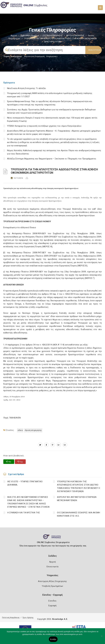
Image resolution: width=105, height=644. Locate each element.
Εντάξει (53, 639)
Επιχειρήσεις (52, 56)
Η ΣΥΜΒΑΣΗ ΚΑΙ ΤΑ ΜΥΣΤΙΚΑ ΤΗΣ (24, 513)
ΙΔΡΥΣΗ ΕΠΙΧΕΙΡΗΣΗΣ (75, 36)
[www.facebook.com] (46, 445)
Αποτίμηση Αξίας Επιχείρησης (52, 581)
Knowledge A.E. (60, 619)
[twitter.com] (40, 445)
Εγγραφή (52, 606)
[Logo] (53, 538)
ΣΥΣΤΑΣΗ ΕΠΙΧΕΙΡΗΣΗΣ (53, 36)
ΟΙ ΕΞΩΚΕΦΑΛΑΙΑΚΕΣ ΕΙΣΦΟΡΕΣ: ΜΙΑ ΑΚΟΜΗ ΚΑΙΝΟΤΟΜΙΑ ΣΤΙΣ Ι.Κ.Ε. (79, 514)
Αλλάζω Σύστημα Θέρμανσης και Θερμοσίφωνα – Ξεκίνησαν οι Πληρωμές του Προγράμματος (52, 159)
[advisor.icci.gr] (65, 445)
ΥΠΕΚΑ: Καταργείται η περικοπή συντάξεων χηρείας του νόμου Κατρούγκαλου (44, 126)
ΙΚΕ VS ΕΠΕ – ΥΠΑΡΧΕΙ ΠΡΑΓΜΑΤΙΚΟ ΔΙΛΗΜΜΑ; (25, 483)
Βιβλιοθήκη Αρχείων (30, 36)
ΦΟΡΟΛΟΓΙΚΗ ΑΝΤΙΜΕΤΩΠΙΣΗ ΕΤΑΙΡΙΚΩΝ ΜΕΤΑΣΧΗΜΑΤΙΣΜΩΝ (77, 499)
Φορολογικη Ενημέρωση (34, 56)
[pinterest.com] (53, 445)
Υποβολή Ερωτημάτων (52, 586)
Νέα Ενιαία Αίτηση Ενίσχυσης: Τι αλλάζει (27, 88)
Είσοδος (52, 601)
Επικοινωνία (52, 567)
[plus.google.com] (59, 445)
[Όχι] (102, 637)
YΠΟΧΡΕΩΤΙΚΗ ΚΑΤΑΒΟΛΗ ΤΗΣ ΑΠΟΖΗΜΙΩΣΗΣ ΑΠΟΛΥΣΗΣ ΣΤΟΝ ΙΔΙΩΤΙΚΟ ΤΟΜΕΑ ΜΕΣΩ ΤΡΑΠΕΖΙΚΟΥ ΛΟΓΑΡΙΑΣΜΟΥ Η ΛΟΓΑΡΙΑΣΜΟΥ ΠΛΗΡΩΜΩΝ (79, 486)
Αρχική (14, 36)
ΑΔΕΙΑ (20, 430)
